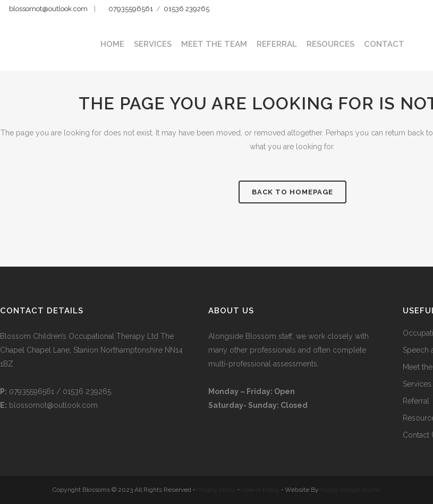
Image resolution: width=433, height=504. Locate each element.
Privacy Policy (217, 490)
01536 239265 (186, 9)
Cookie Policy (261, 490)
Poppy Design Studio (350, 490)
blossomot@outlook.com (48, 9)
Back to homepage (292, 192)
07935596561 (130, 9)
